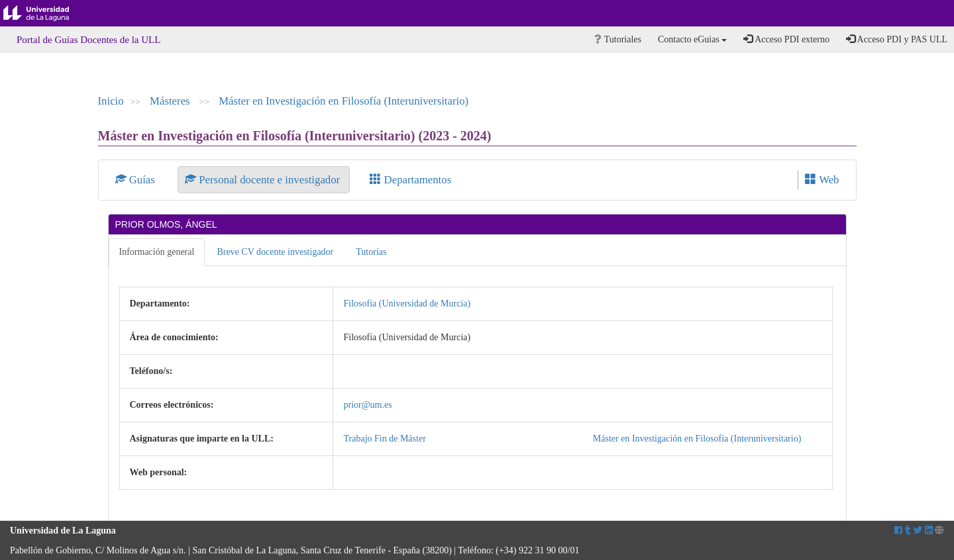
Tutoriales (618, 39)
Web (822, 180)
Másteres (171, 101)
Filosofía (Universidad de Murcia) (407, 303)
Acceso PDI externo (786, 39)
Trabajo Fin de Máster (384, 439)
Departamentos (410, 180)
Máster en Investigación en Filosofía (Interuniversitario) (344, 101)
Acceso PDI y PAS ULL (897, 39)
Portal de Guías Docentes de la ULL (88, 40)
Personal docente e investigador (264, 180)
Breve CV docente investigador (275, 252)
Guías (137, 180)
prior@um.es (367, 405)
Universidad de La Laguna (46, 13)
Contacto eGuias (692, 39)
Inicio (111, 101)
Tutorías (371, 252)
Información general (157, 252)
